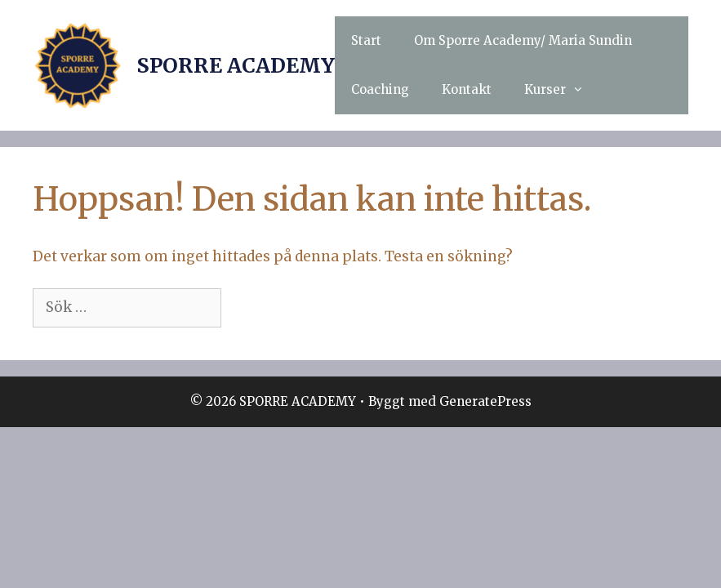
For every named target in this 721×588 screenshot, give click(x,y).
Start (366, 40)
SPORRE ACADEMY (236, 65)
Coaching (380, 89)
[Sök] (251, 308)
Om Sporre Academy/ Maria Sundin (523, 40)
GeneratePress (485, 401)
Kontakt (467, 89)
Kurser (562, 90)
